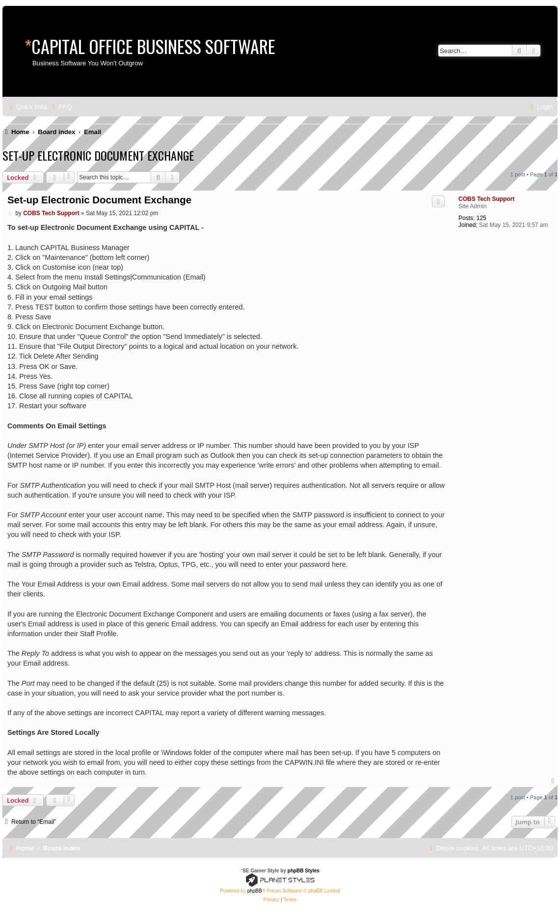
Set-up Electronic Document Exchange (98, 155)
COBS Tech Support (486, 199)
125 (481, 218)
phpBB (255, 891)
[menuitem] (61, 107)
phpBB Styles (304, 871)
